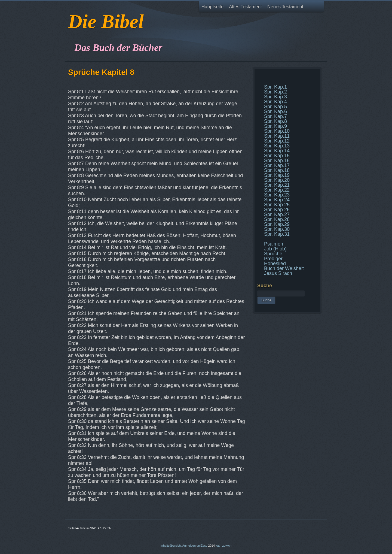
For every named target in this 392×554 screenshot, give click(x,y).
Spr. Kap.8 (275, 121)
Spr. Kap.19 (277, 175)
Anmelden (189, 546)
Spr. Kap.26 (277, 210)
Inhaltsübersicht (171, 546)
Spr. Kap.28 (277, 219)
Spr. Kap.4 (275, 102)
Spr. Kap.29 (277, 224)
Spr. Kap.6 (275, 111)
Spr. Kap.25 (277, 205)
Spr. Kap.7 (275, 116)
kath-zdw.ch (223, 546)
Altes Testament (245, 7)
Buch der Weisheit (284, 268)
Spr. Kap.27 (277, 214)
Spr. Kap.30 (277, 229)
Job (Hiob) (275, 249)
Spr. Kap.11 (277, 136)
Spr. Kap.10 (277, 131)
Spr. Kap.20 (277, 180)
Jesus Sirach (278, 273)
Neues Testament (285, 7)
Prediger (273, 259)
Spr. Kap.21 (277, 185)
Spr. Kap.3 (275, 97)
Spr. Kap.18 (277, 170)
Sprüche (273, 254)
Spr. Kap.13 (277, 146)
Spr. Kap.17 (277, 165)
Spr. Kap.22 (277, 190)
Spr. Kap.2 (275, 92)
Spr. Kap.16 (277, 161)
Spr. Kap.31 (277, 234)
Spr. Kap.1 (275, 87)
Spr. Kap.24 (277, 200)
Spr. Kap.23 (277, 195)
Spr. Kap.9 (275, 126)
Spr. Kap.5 (275, 107)
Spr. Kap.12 (277, 141)
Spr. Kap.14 (277, 151)
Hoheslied (275, 264)
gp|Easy (202, 546)
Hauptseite (212, 7)
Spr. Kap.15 (277, 156)
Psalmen (274, 244)
